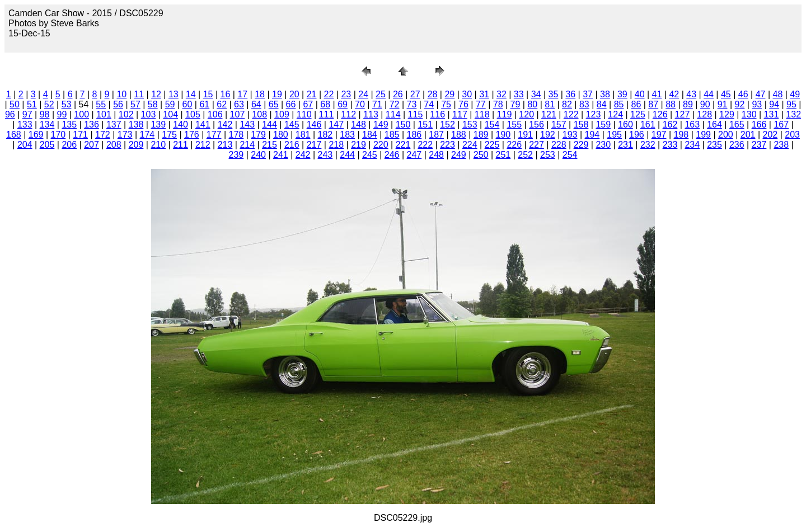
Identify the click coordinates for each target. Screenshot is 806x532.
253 (548, 155)
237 (759, 145)
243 (325, 155)
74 (429, 104)
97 (27, 114)
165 (737, 124)
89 (688, 104)
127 (683, 114)
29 (449, 94)
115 (416, 114)
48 (778, 94)
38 (605, 94)
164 (714, 124)
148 (359, 124)
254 (570, 155)
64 (256, 104)
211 (181, 145)
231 (625, 145)
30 (467, 94)
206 (69, 145)
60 (188, 104)
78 (498, 104)
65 (274, 104)
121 (549, 114)
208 (114, 145)
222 (425, 145)
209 (136, 145)
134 (47, 124)
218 (336, 145)
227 (536, 145)
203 (792, 135)
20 (294, 94)
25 (381, 94)
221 (403, 145)
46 (743, 94)
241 (281, 155)
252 (525, 155)
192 (548, 135)
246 (392, 155)
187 (436, 135)
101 (104, 114)
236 (737, 145)
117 (460, 114)
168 (14, 135)
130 (749, 114)
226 (514, 145)
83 (584, 104)
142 (225, 124)
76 (463, 104)
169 (36, 135)
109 (282, 114)
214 (247, 145)
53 (67, 104)
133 (25, 124)
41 (657, 94)
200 (726, 135)
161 (648, 124)
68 (325, 104)
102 (126, 114)
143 (247, 124)
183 (347, 135)
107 (238, 114)
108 (259, 114)
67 (308, 104)
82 (567, 104)
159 (603, 124)
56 (118, 104)
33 (519, 94)
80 (532, 104)
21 (312, 94)
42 (674, 94)
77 (481, 104)
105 (193, 114)
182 (325, 135)
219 (359, 145)
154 (492, 124)
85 (619, 104)
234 (692, 145)
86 (636, 104)
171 (80, 135)
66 (291, 104)
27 (415, 94)
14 (191, 94)
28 (433, 94)
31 (484, 94)
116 (437, 114)
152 (447, 124)
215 (270, 145)
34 (536, 94)
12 (156, 94)
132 (793, 114)
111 (327, 114)
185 (392, 135)
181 (303, 135)
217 (314, 145)
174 (147, 135)
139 (158, 124)
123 (594, 114)
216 (292, 145)
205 (47, 145)
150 (403, 124)
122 (571, 114)
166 (759, 124)
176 (192, 135)
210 (158, 145)
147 (336, 124)
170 (58, 135)
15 (208, 94)
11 (139, 94)
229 (581, 145)
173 (125, 135)
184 (370, 135)
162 (670, 124)
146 (314, 124)
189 (481, 135)
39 (622, 94)
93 (757, 104)
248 (436, 155)
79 (516, 104)
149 (381, 124)
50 (15, 104)
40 (640, 94)
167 (781, 124)
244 (347, 155)
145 (292, 124)
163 (692, 124)
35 (554, 94)
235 (714, 145)
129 (727, 114)
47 (761, 94)
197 (659, 135)
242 (303, 155)
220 (381, 145)
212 (203, 145)
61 (204, 104)
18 (260, 94)
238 (781, 145)
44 (709, 94)
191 (525, 135)
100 (81, 114)
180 (281, 135)
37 (588, 94)
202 (770, 135)
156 (536, 124)
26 (398, 94)
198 (681, 135)
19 (277, 94)
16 (226, 94)
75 (446, 104)
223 (447, 145)
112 (348, 114)
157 (559, 124)
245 (370, 155)
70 (360, 104)
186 (414, 135)
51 (32, 104)
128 (704, 114)
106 (215, 114)
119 (505, 114)
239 (236, 155)
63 (239, 104)
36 (570, 94)
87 (653, 104)
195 (614, 135)
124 (615, 114)
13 (174, 94)
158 (581, 124)
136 (92, 124)
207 (92, 145)
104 (170, 114)
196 (637, 135)
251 (503, 155)
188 (459, 135)
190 (503, 135)
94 (774, 104)
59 (170, 104)
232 (648, 145)
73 (412, 104)
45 (726, 94)
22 (329, 94)
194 (592, 135)
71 (377, 104)
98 (45, 114)
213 (225, 145)
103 (149, 114)
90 (705, 104)
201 (748, 135)
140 (181, 124)
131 (772, 114)
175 (169, 135)
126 (660, 114)
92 (740, 104)
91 (723, 104)
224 (470, 145)
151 (425, 124)
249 (459, 155)
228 (559, 145)
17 (242, 94)
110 (304, 114)
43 (691, 94)
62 (222, 104)
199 (703, 135)
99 (62, 114)
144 (270, 124)
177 (214, 135)
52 (49, 104)
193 (570, 135)
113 (371, 114)
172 (103, 135)
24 (363, 94)
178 (236, 135)
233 (670, 145)
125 (638, 114)
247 (414, 155)
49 (795, 94)
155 (514, 124)
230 (603, 145)
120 (526, 114)
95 (791, 104)
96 (10, 114)
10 (121, 94)
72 (395, 104)
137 (114, 124)
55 (101, 104)
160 (625, 124)
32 (502, 94)
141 (203, 124)
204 (25, 145)
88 (671, 104)
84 (602, 104)
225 (492, 145)
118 (482, 114)
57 (135, 104)
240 (258, 155)
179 (258, 135)
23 (346, 94)
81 (550, 104)
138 (136, 124)
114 (393, 114)
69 (343, 104)
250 (481, 155)
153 (470, 124)
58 (153, 104)
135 (69, 124)
